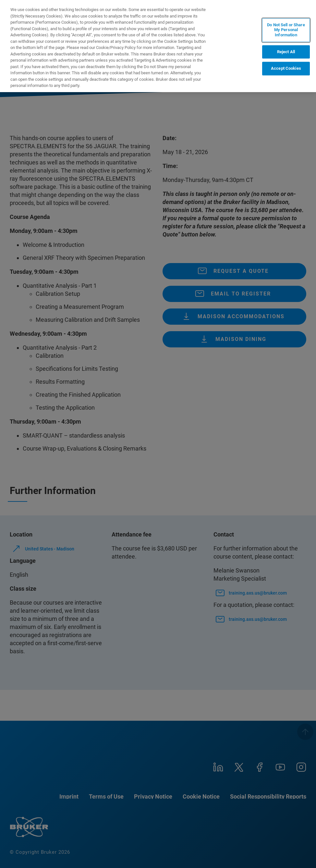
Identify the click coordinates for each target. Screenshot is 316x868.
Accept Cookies (286, 69)
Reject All (286, 52)
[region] (158, 46)
